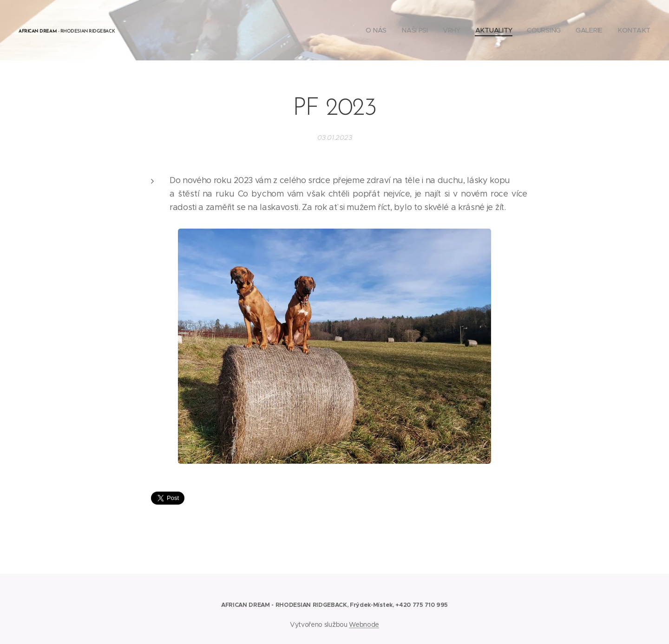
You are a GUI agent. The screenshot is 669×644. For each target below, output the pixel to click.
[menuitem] (377, 30)
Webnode (364, 624)
